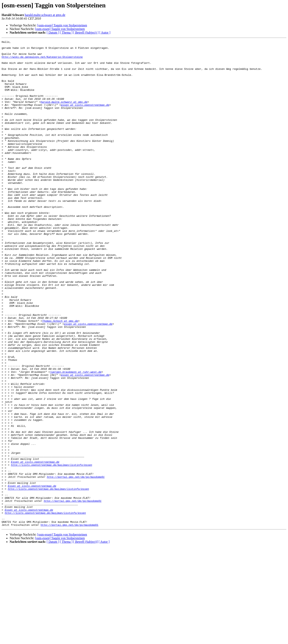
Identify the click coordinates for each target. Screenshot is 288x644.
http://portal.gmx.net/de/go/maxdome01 (76, 564)
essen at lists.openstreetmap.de (85, 118)
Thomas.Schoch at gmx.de (60, 377)
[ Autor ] (105, 32)
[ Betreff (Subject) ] (86, 32)
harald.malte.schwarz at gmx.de (45, 15)
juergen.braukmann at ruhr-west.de (76, 438)
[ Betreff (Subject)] (85, 639)
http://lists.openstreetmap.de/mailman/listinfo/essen (52, 550)
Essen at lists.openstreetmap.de (35, 546)
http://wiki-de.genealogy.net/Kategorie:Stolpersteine (42, 60)
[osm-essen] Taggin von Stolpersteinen (62, 25)
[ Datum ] (53, 32)
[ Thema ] (66, 32)
